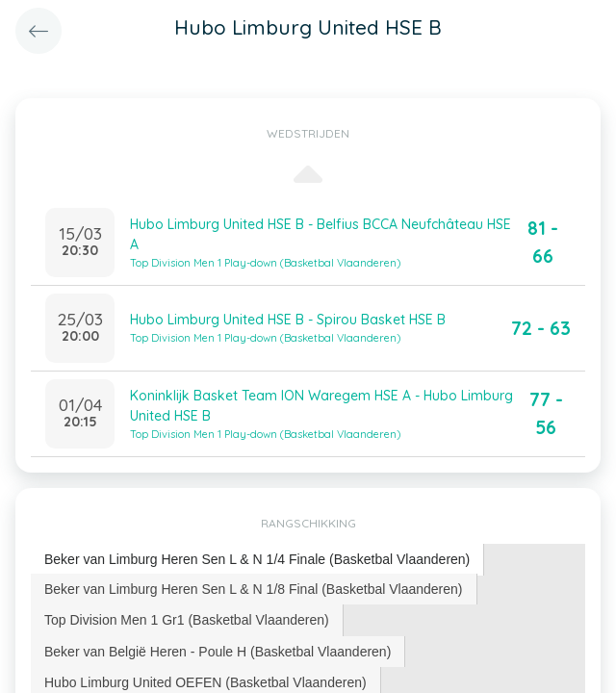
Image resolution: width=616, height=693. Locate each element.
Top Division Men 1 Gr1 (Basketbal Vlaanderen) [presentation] (187, 620)
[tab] (257, 560)
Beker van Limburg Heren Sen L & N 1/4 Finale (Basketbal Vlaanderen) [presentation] (257, 559)
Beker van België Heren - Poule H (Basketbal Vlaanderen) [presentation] (218, 652)
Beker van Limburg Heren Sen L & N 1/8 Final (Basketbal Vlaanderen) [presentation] (254, 589)
